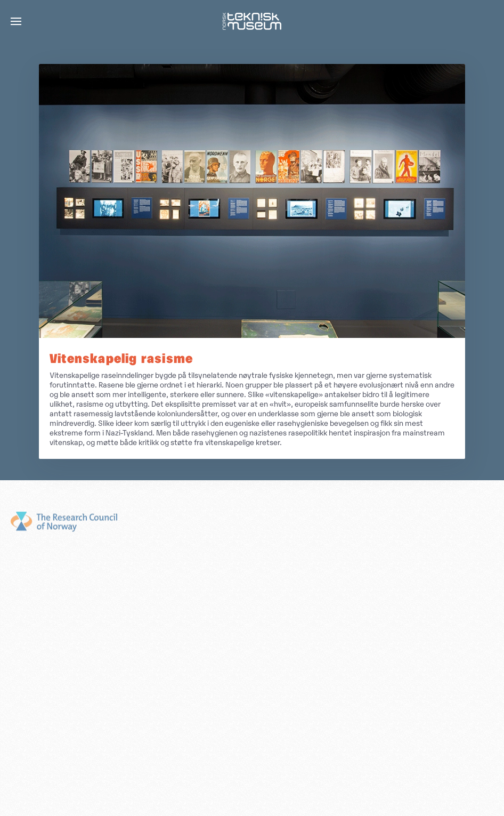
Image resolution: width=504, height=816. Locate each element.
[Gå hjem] (252, 21)
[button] (16, 21)
